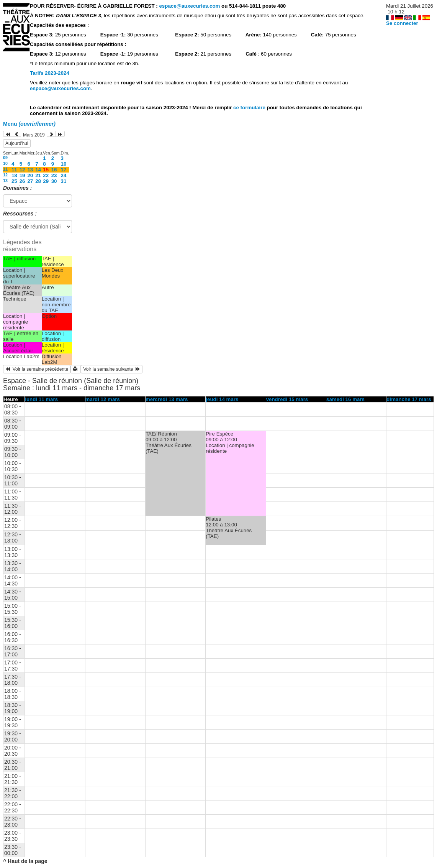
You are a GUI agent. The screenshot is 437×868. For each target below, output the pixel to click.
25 (14, 181)
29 (46, 181)
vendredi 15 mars (287, 399)
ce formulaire (250, 108)
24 (64, 175)
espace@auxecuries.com (189, 6)
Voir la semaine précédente (37, 369)
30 (54, 181)
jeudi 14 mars (222, 399)
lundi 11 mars (41, 399)
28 (38, 181)
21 (38, 175)
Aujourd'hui (17, 143)
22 (46, 175)
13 (30, 170)
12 (22, 170)
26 (22, 181)
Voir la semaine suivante (112, 369)
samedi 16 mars (345, 399)
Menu (29, 124)
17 (64, 170)
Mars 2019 (34, 135)
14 (38, 170)
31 (64, 181)
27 (30, 181)
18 (14, 175)
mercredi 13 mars (167, 399)
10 (5, 163)
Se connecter (402, 23)
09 (5, 158)
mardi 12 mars (103, 399)
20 (30, 175)
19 (22, 175)
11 (5, 169)
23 (54, 175)
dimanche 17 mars (409, 399)
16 (54, 170)
